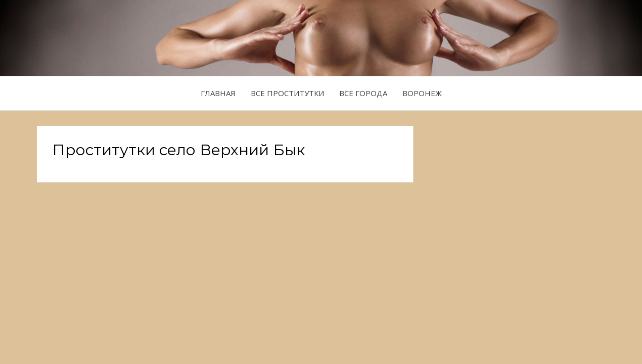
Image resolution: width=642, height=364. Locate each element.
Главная (218, 93)
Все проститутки (287, 93)
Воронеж (422, 93)
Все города (363, 93)
